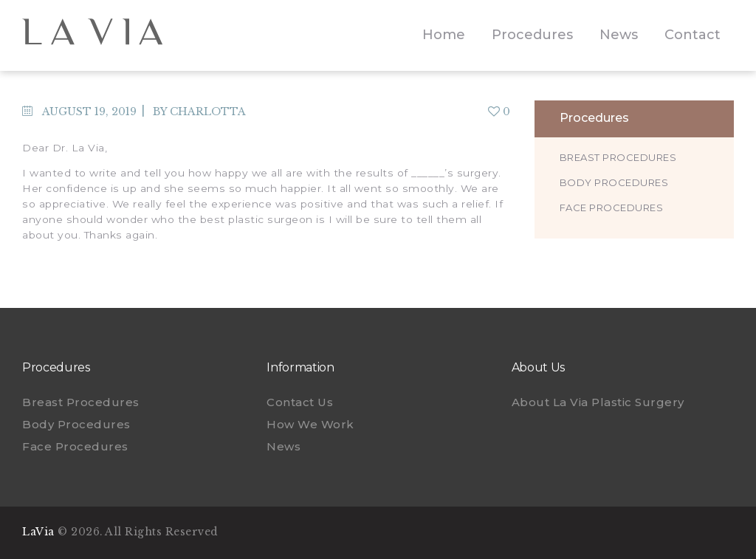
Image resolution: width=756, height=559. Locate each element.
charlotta (208, 112)
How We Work (310, 424)
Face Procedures (612, 208)
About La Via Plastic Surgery (598, 402)
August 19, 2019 (89, 112)
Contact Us (300, 402)
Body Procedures (614, 182)
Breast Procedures (618, 157)
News (283, 446)
